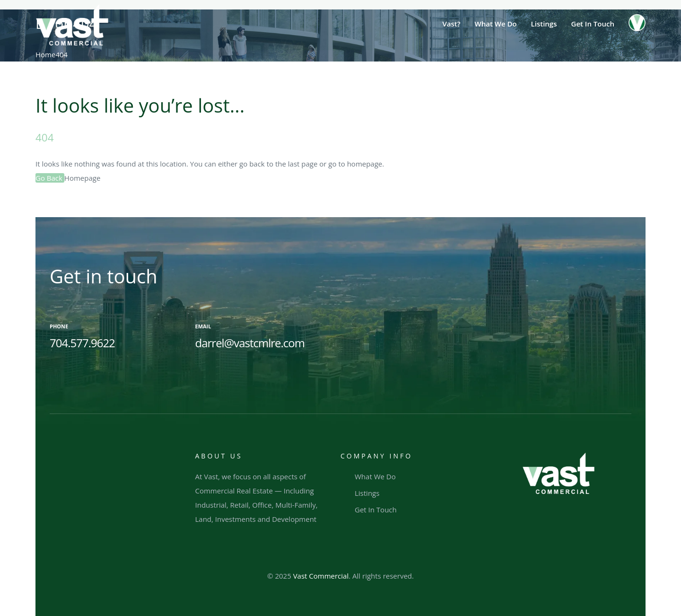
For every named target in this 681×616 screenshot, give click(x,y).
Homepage (82, 178)
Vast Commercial (321, 576)
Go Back (50, 178)
